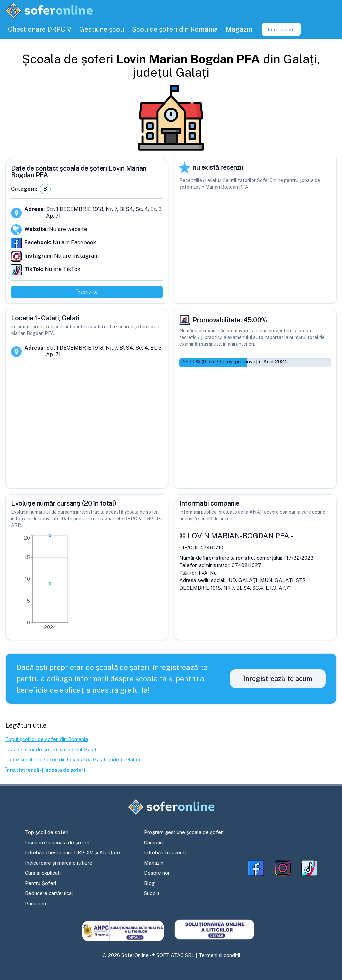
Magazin (154, 863)
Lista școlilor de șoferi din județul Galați (51, 749)
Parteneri (36, 904)
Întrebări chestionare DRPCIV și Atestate (72, 852)
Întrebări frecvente (166, 852)
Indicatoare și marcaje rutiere (59, 863)
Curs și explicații (43, 873)
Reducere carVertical (49, 893)
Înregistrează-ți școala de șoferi (45, 770)
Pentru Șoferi (41, 883)
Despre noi (156, 873)
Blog (149, 883)
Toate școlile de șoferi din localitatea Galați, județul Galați (73, 759)
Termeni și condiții (219, 955)
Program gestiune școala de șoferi (184, 832)
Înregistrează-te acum (278, 679)
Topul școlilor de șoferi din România (47, 739)
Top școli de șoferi (47, 832)
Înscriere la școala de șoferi (57, 842)
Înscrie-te (87, 292)
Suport (152, 893)
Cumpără (154, 842)
